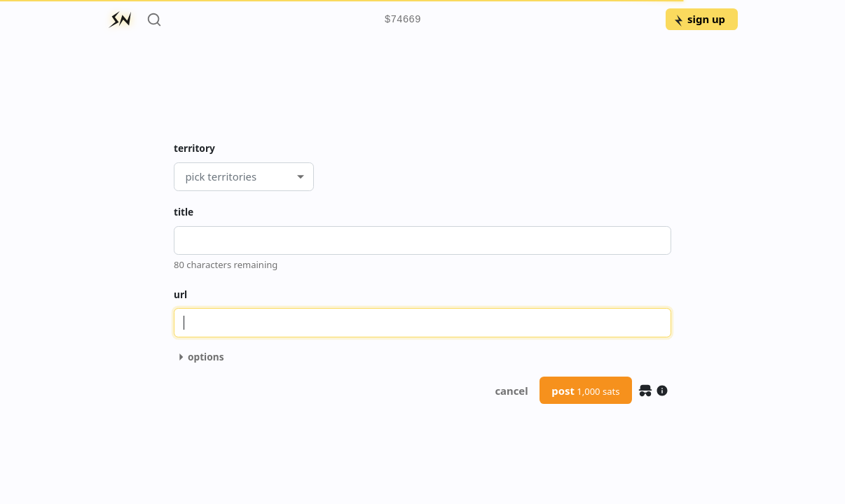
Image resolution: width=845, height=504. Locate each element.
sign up (699, 19)
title (184, 212)
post (585, 391)
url (180, 294)
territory (194, 148)
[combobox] (185, 176)
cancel (511, 391)
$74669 (403, 20)
